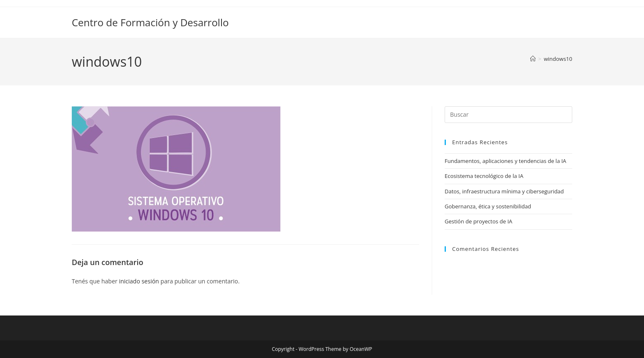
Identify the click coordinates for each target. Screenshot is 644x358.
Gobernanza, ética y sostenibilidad (488, 206)
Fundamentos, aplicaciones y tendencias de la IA (506, 161)
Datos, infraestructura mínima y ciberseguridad (504, 191)
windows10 (558, 59)
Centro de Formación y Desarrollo (150, 22)
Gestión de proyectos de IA (478, 221)
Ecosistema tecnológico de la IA (484, 176)
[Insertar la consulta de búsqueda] (508, 115)
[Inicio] (533, 59)
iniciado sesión (139, 281)
